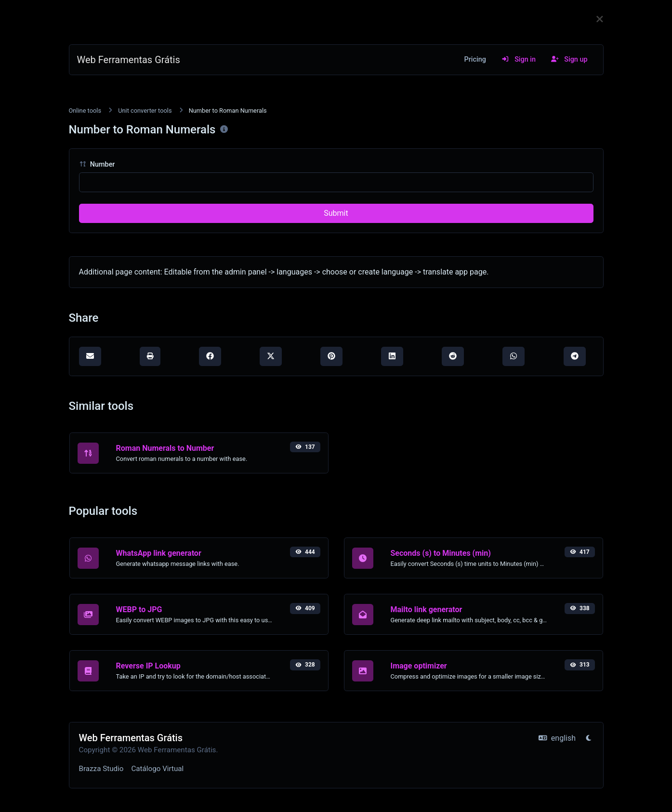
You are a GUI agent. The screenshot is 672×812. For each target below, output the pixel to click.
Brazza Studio (101, 769)
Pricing (475, 59)
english (557, 738)
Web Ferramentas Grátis (129, 60)
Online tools (85, 111)
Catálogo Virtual (157, 769)
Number (97, 164)
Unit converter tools (145, 111)
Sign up (569, 59)
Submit (336, 213)
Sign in (519, 59)
